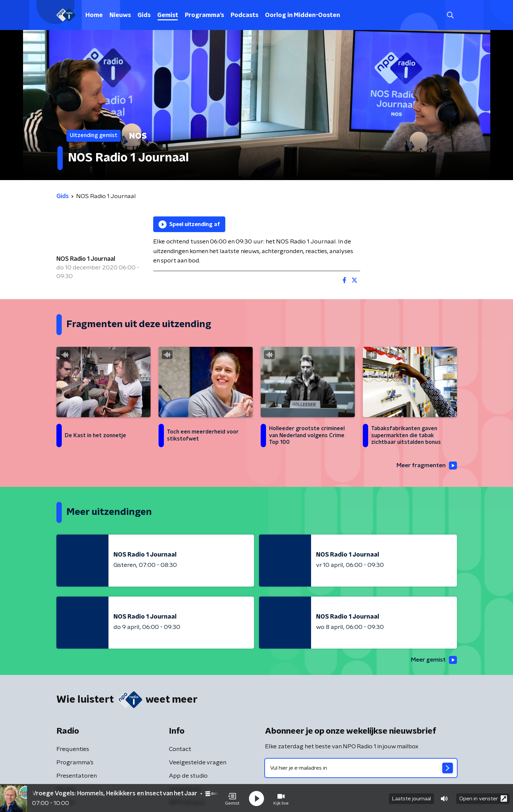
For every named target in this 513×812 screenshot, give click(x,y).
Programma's (204, 15)
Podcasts (244, 15)
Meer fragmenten (426, 466)
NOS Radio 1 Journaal (86, 259)
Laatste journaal (411, 798)
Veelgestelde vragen (198, 763)
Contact (180, 750)
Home (94, 15)
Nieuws (120, 15)
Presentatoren (77, 776)
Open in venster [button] (483, 798)
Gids (144, 15)
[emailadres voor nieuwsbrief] (361, 768)
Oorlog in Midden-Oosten (303, 15)
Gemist (168, 15)
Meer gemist (433, 660)
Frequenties (73, 750)
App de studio (188, 776)
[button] (232, 798)
